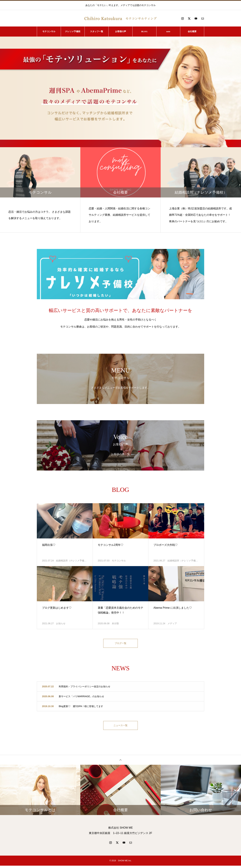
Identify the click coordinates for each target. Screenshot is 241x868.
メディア (172, 623)
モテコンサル (49, 31)
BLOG (144, 31)
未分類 (115, 623)
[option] (120, 92)
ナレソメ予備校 (73, 31)
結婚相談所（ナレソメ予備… (71, 561)
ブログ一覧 (120, 644)
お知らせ (61, 623)
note (168, 31)
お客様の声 (121, 31)
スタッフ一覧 (97, 31)
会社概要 (192, 31)
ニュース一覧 (120, 727)
